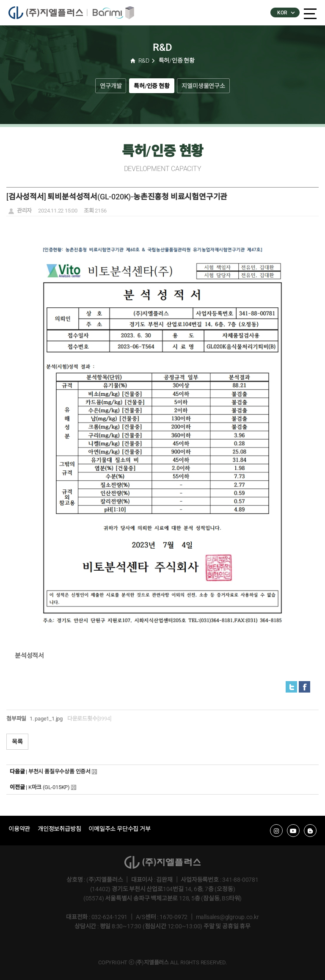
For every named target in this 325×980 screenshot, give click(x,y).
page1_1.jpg (49, 719)
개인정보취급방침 (59, 829)
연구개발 (111, 86)
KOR (285, 13)
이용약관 (19, 829)
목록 (17, 742)
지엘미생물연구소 (203, 86)
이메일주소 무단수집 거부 (119, 829)
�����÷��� (48, 13)
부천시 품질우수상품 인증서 (59, 772)
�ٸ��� (110, 13)
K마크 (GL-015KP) (49, 787)
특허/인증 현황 (151, 86)
